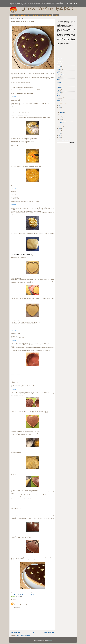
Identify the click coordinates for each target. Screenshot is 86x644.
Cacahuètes (60, 62)
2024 (60, 106)
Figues (58, 71)
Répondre (16, 609)
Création (20, 595)
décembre (62, 112)
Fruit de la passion (26, 595)
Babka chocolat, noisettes (65, 124)
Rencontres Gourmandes (46, 15)
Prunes (59, 95)
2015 (60, 137)
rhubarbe (59, 100)
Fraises (59, 73)
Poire (58, 91)
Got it (75, 3)
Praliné (59, 94)
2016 (60, 136)
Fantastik (59, 70)
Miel (58, 79)
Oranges (59, 87)
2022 (60, 109)
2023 (60, 107)
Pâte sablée (33, 595)
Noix (58, 84)
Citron (58, 68)
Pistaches (59, 89)
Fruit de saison (34, 15)
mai (60, 116)
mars (61, 118)
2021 (60, 111)
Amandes (59, 60)
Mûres (58, 81)
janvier (61, 126)
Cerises (59, 65)
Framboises (59, 74)
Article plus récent (16, 632)
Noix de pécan (60, 86)
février (61, 120)
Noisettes (59, 83)
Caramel (59, 63)
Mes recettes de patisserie (23, 15)
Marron (59, 76)
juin (60, 114)
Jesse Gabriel (17, 603)
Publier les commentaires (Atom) (23, 635)
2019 (60, 130)
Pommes (59, 92)
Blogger (50, 641)
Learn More (69, 3)
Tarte (37, 595)
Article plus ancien (49, 632)
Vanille (58, 99)
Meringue (59, 78)
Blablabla (56, 15)
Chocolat (16, 595)
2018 (60, 132)
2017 (60, 134)
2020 (60, 128)
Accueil (13, 15)
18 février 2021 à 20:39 (25, 603)
